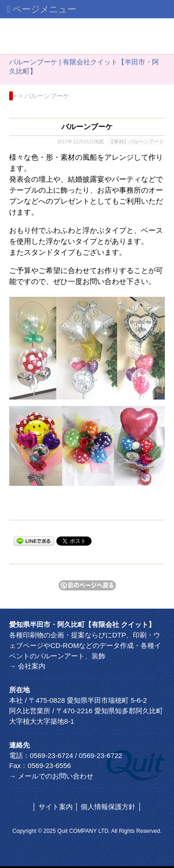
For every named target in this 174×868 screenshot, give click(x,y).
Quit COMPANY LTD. (84, 831)
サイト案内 (56, 807)
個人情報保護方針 (108, 807)
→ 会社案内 (27, 666)
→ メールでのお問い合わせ (51, 776)
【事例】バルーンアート (136, 142)
